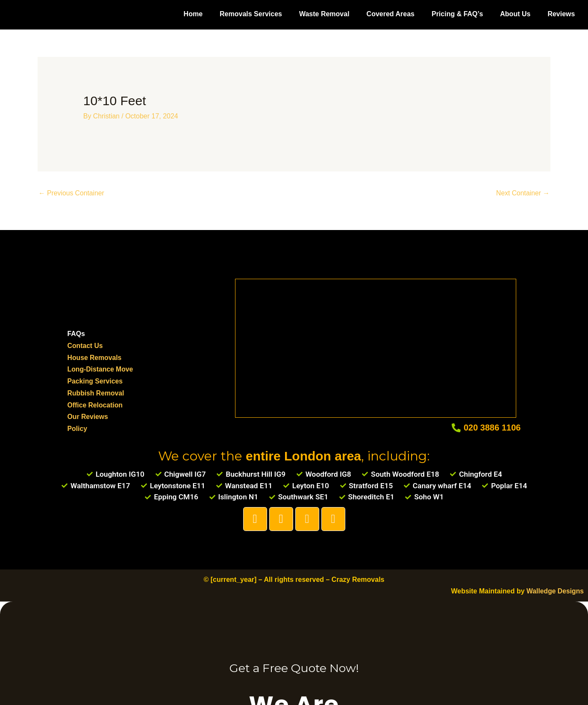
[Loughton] (376, 345)
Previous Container (72, 193)
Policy (78, 427)
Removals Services (251, 14)
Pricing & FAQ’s (457, 14)
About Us (515, 14)
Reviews (561, 14)
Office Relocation (96, 403)
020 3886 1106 (492, 426)
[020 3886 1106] (456, 426)
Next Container (522, 193)
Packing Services (96, 380)
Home (193, 14)
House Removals (95, 357)
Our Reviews (88, 415)
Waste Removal (324, 14)
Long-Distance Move (101, 369)
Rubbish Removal (96, 392)
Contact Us (85, 345)
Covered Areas (391, 14)
